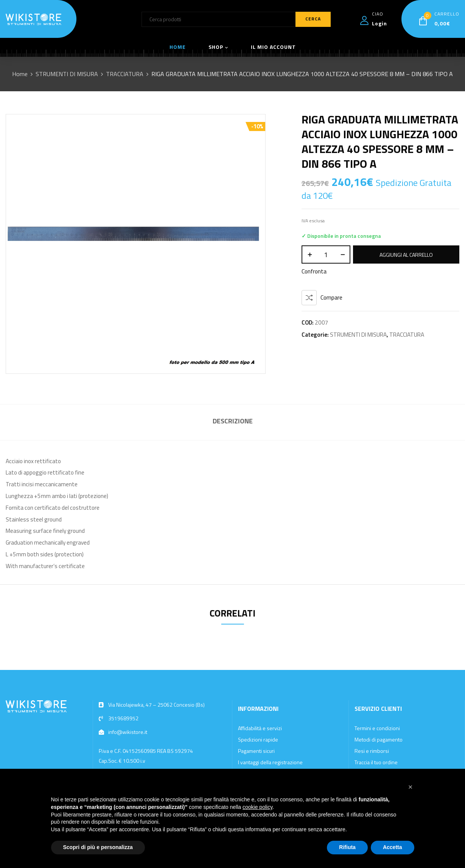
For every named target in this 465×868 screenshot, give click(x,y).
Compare (331, 297)
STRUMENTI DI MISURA (67, 74)
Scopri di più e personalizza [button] (98, 847)
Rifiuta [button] (347, 847)
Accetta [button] (393, 847)
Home (20, 74)
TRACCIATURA (125, 74)
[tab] (233, 422)
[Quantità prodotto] (326, 254)
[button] (411, 787)
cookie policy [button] (257, 807)
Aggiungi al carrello (406, 255)
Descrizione (233, 421)
